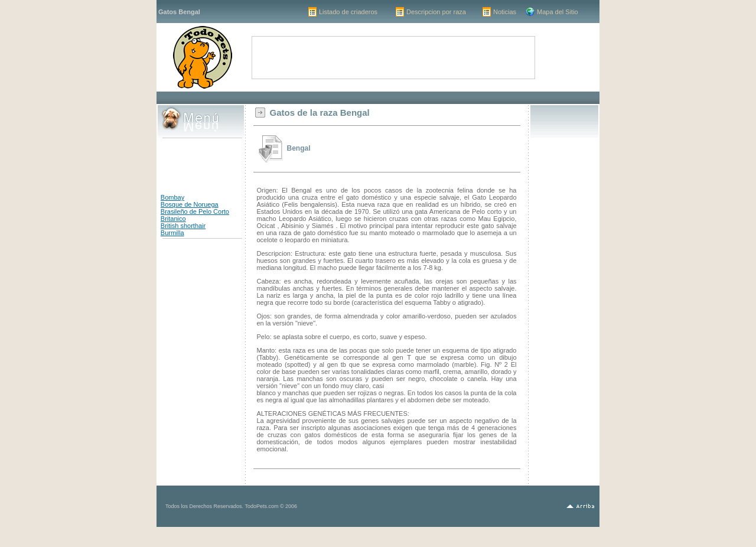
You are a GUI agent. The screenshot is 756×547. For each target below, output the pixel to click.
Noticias (505, 12)
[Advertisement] (378, 98)
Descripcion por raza (436, 12)
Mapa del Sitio (558, 12)
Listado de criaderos (348, 12)
